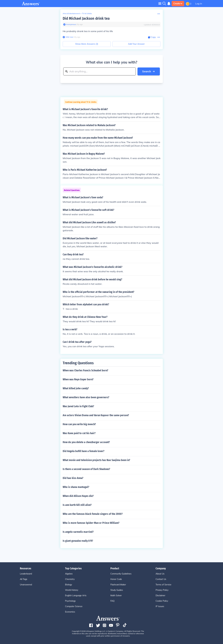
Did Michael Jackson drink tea (86, 18)
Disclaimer (160, 595)
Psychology (70, 601)
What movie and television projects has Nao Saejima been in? (96, 460)
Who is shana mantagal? (76, 487)
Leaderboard (26, 574)
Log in (199, 4)
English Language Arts (76, 595)
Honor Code (116, 579)
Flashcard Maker (118, 585)
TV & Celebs (87, 13)
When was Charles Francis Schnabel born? (85, 370)
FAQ (112, 601)
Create (178, 4)
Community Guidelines (121, 574)
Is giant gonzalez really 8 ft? (78, 541)
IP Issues (160, 606)
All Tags (24, 579)
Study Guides (117, 590)
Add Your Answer (136, 44)
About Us (160, 574)
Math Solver (116, 595)
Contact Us (161, 579)
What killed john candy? (76, 388)
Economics (70, 612)
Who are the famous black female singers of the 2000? (93, 514)
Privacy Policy (162, 590)
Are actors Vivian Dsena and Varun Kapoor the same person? (96, 415)
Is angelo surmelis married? (78, 532)
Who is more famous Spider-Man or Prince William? (91, 523)
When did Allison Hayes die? (78, 496)
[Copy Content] (152, 37)
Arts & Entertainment (71, 13)
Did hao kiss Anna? (73, 478)
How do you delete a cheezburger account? (86, 442)
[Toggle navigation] (160, 3)
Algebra (69, 574)
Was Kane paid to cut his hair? (79, 433)
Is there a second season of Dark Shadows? (86, 469)
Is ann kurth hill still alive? (77, 505)
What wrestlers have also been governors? (86, 397)
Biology (69, 585)
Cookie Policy (162, 601)
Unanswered (26, 585)
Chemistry (70, 579)
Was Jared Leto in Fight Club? (78, 406)
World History (72, 590)
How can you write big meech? (79, 424)
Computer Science (74, 606)
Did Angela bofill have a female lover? (84, 451)
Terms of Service (163, 585)
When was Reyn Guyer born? (78, 379)
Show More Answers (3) (87, 44)
